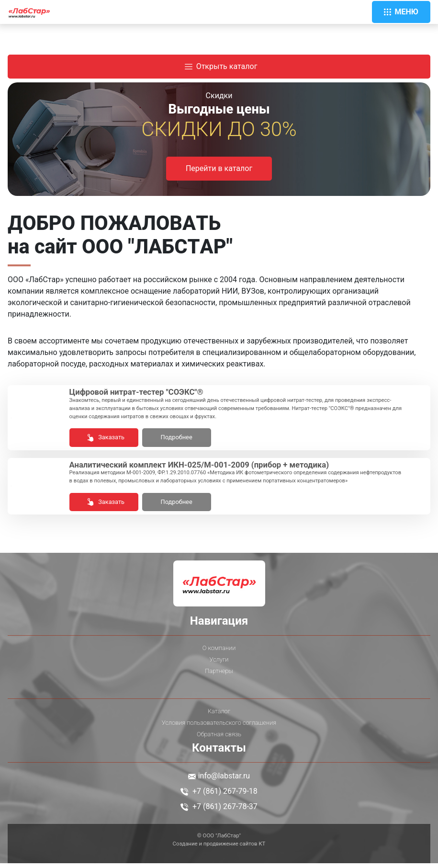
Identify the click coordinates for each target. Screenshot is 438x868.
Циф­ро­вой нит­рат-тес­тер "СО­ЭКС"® (147, 394)
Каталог (219, 716)
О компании (219, 652)
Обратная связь (219, 739)
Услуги (219, 664)
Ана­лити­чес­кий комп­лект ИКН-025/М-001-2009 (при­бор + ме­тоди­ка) (219, 468)
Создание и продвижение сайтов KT (219, 848)
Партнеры (219, 675)
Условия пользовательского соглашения (219, 727)
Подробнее (177, 439)
